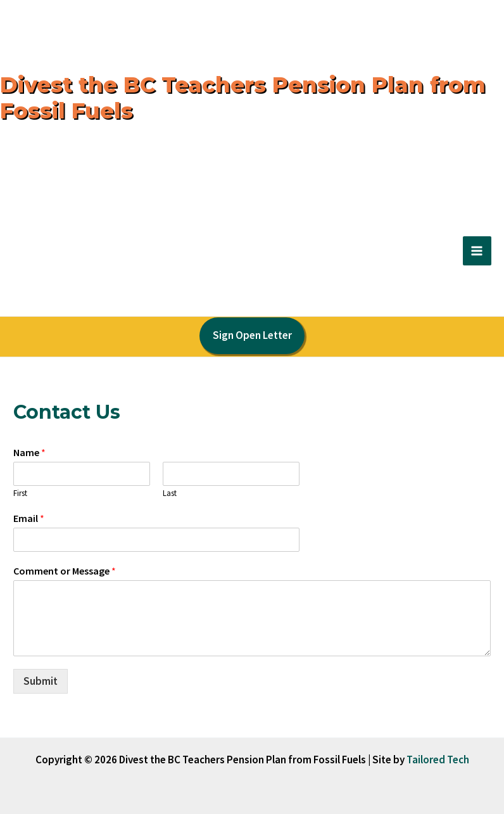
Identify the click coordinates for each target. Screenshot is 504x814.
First (20, 493)
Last (170, 493)
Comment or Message (65, 571)
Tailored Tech (438, 760)
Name (29, 452)
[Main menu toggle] (477, 251)
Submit (41, 681)
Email (29, 518)
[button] (252, 336)
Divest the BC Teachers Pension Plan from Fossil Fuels (243, 98)
